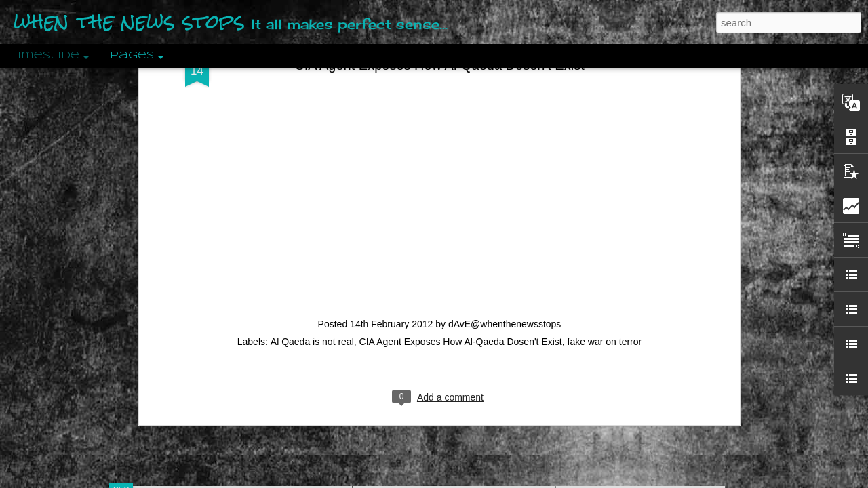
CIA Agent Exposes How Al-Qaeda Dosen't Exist (461, 89)
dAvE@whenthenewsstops (505, 72)
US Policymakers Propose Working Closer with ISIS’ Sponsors (698, 408)
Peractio (170, 315)
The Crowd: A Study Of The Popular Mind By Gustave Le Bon (696, 337)
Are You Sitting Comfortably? (441, 347)
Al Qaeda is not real (312, 89)
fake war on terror (605, 89)
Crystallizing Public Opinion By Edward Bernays (667, 313)
